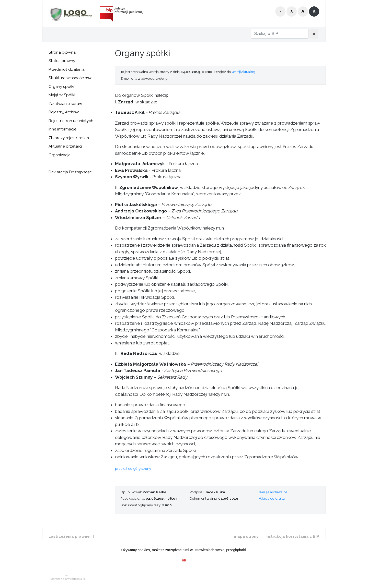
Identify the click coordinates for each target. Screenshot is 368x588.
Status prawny (62, 61)
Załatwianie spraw (65, 104)
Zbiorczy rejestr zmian (69, 138)
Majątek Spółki (62, 95)
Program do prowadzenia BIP (68, 579)
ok (184, 560)
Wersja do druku (272, 498)
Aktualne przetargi (66, 146)
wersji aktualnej (244, 72)
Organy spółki (61, 87)
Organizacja (60, 155)
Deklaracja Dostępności (71, 172)
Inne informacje (62, 129)
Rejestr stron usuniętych (71, 121)
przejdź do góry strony (133, 469)
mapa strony (246, 536)
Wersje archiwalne (273, 492)
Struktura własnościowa (71, 78)
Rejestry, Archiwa (64, 112)
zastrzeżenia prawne (69, 536)
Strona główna (62, 52)
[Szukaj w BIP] (280, 34)
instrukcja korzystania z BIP (292, 536)
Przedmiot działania (67, 69)
